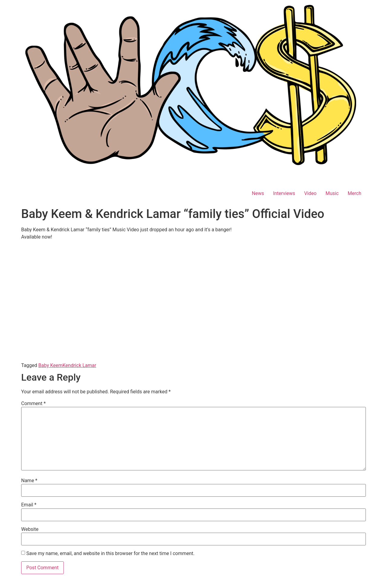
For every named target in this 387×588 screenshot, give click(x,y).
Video (310, 193)
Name (29, 481)
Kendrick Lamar (79, 365)
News (258, 193)
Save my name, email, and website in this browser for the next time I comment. (111, 554)
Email (29, 505)
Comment (33, 404)
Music (332, 193)
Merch (354, 193)
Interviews (284, 193)
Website (30, 529)
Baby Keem (50, 365)
